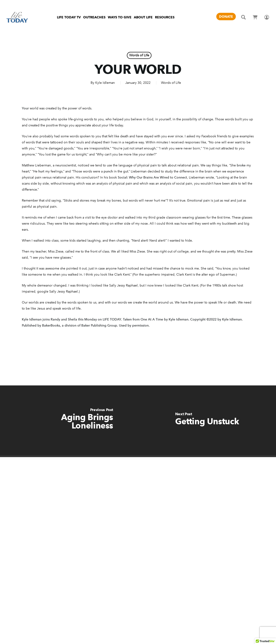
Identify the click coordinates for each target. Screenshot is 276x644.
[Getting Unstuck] (207, 420)
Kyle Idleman (105, 83)
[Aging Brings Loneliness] (69, 420)
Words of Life (139, 55)
